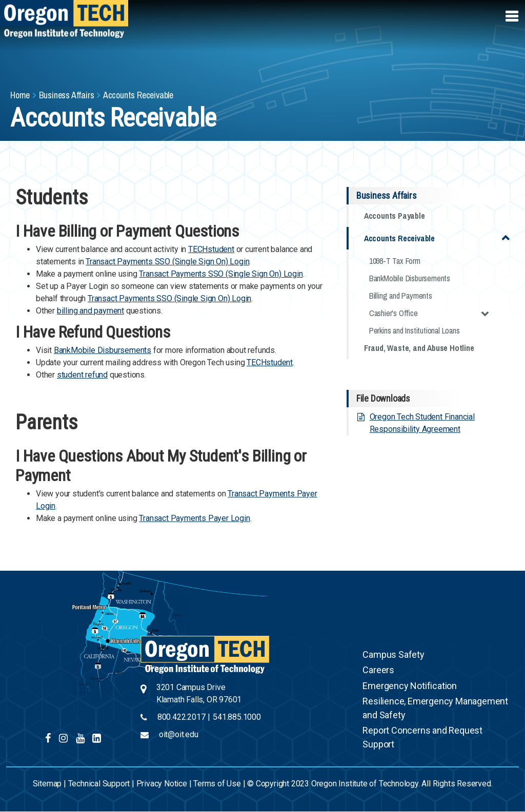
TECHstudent (211, 249)
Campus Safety (393, 654)
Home (20, 95)
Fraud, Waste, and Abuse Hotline (419, 348)
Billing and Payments (401, 296)
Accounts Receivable (437, 237)
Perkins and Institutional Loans (415, 330)
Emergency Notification (410, 686)
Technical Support (99, 784)
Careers (378, 670)
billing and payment (90, 311)
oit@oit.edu (179, 734)
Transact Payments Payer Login (194, 518)
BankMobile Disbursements (103, 350)
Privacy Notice (162, 784)
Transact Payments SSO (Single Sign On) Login (167, 262)
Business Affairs (67, 95)
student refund (82, 375)
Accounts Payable (395, 216)
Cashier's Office (429, 313)
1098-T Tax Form (395, 261)
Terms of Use (217, 784)
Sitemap (47, 784)
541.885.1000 (237, 717)
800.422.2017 (181, 717)
